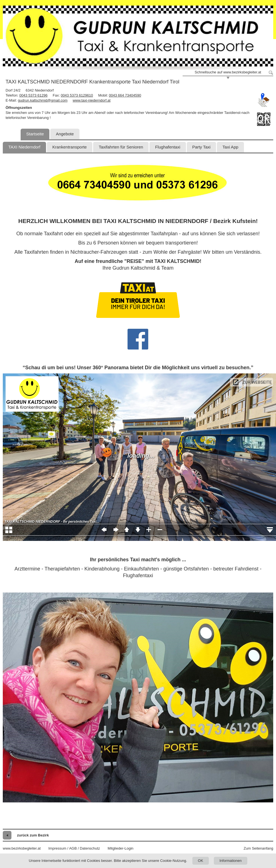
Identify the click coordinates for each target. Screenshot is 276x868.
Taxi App (230, 147)
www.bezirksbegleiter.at (22, 848)
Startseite (35, 134)
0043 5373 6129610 (77, 95)
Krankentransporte (70, 147)
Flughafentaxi (168, 147)
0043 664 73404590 (125, 95)
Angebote (65, 134)
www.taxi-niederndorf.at (92, 100)
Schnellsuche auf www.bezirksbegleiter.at (228, 72)
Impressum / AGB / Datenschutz (74, 848)
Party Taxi (202, 147)
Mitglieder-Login (121, 848)
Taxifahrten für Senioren (121, 147)
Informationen (231, 861)
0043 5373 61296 (33, 95)
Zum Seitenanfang (258, 848)
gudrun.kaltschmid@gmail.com (43, 100)
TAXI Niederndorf (24, 147)
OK (201, 861)
